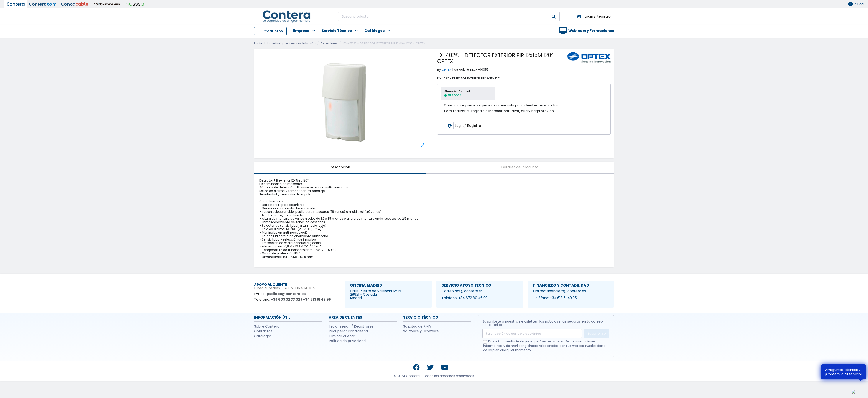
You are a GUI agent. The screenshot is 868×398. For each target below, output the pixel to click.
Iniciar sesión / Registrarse (351, 326)
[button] (301, 31)
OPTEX (446, 70)
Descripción (340, 167)
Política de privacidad (347, 341)
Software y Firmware (421, 331)
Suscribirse (597, 333)
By (439, 70)
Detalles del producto (520, 167)
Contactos (263, 331)
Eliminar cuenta (342, 336)
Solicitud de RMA (417, 326)
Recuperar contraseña (348, 331)
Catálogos (263, 336)
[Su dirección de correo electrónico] (532, 334)
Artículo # (462, 70)
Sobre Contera (267, 326)
